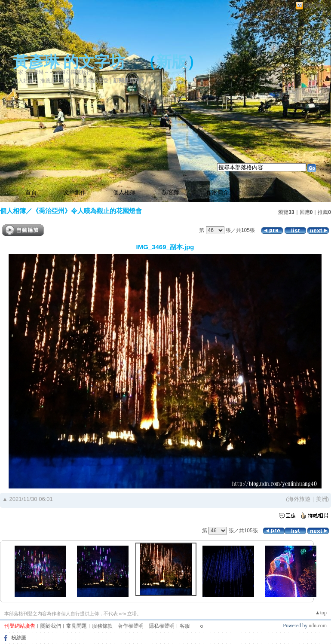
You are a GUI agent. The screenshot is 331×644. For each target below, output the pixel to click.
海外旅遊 (299, 499)
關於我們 (51, 626)
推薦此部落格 (55, 81)
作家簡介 (218, 192)
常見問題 (77, 626)
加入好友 (23, 81)
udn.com (318, 626)
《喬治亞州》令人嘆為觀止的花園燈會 (87, 211)
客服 (185, 626)
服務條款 (102, 626)
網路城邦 (316, 6)
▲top (321, 613)
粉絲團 (19, 638)
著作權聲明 (131, 626)
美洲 (322, 499)
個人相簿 (124, 192)
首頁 (31, 192)
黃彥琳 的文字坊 (69, 62)
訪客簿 (171, 192)
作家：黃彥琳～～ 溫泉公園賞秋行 (52, 72)
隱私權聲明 (162, 626)
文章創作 (75, 192)
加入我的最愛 (93, 81)
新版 (172, 62)
